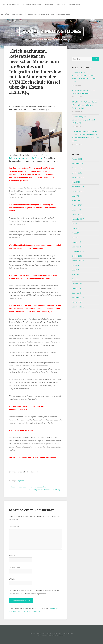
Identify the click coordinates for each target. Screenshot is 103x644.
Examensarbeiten (76, 5)
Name (12, 556)
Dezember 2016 (78, 247)
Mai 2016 (75, 275)
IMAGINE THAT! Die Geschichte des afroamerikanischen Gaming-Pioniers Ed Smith (85, 105)
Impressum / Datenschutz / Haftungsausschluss (48, 14)
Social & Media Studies (52, 31)
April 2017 (76, 238)
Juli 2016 (75, 265)
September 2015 (78, 307)
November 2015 (78, 298)
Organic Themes (53, 636)
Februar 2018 (77, 205)
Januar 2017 (77, 242)
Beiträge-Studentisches (12, 14)
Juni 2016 (76, 270)
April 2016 (76, 279)
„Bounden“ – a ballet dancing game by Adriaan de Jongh (29, 487)
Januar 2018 (77, 210)
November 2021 (78, 164)
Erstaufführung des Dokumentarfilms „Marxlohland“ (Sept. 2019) (84, 120)
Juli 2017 (75, 224)
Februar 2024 (77, 159)
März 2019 (76, 182)
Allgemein (21, 481)
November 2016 (78, 252)
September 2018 (78, 191)
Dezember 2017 (78, 215)
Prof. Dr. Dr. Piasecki (10, 5)
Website (12, 579)
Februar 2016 (77, 284)
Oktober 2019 (77, 173)
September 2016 (78, 261)
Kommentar (14, 527)
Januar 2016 (77, 289)
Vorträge (61, 5)
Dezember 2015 (78, 293)
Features (49, 5)
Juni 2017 (76, 228)
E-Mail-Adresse (15, 567)
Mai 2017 (75, 233)
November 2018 (78, 187)
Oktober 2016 (77, 256)
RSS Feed (62, 636)
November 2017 (78, 219)
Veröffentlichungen (32, 5)
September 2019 (78, 178)
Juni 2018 (76, 196)
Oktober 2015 (77, 302)
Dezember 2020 (78, 168)
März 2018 (76, 201)
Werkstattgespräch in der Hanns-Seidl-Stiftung (45, 490)
